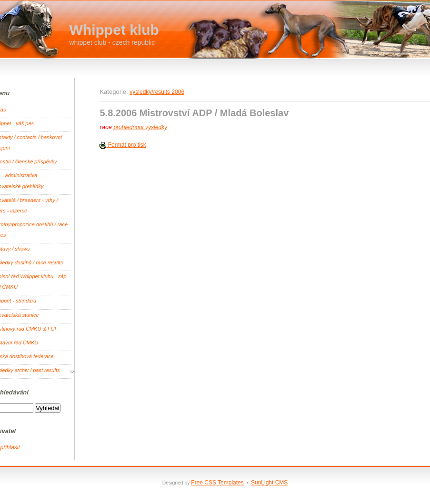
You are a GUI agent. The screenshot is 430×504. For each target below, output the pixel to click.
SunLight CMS (269, 483)
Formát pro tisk (123, 145)
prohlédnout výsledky (140, 127)
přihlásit (10, 447)
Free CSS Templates (217, 483)
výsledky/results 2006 (157, 92)
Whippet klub (114, 30)
